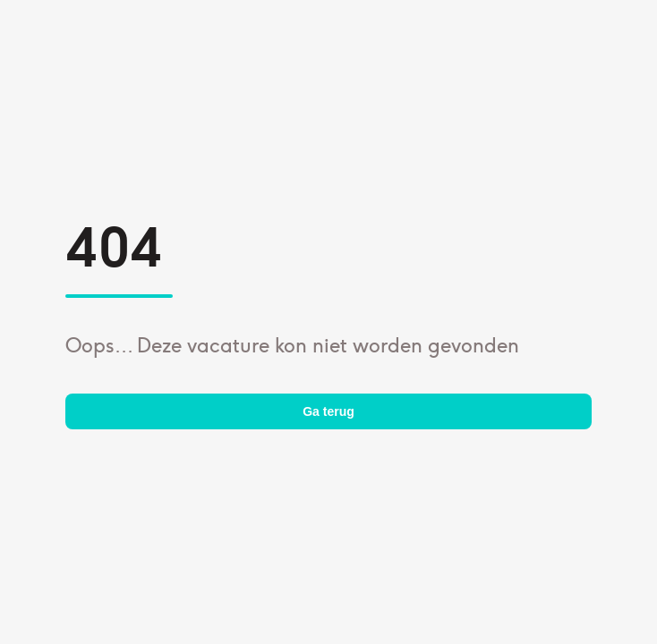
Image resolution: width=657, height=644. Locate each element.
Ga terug (328, 411)
